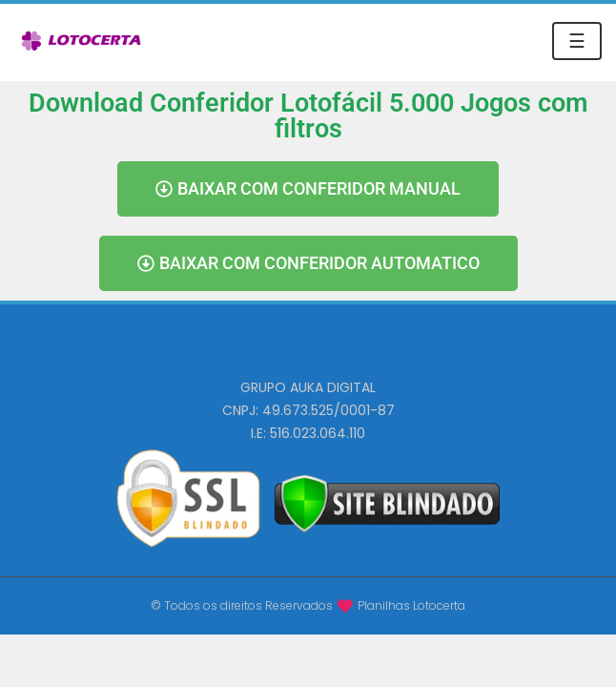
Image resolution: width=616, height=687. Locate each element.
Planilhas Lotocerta (411, 605)
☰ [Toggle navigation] (577, 41)
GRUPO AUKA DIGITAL (308, 387)
